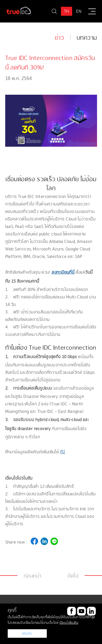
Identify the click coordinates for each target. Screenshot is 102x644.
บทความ (87, 38)
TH (67, 11)
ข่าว (59, 38)
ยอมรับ (27, 633)
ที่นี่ (63, 452)
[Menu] (92, 11)
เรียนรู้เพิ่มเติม (69, 623)
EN (79, 11)
